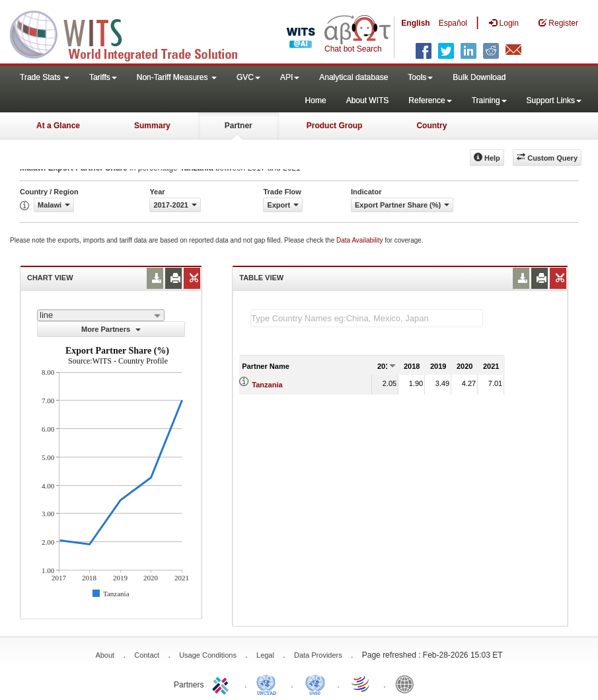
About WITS (368, 100)
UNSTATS (315, 683)
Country (431, 126)
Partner (239, 126)
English (415, 23)
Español (453, 23)
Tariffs (103, 77)
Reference (430, 100)
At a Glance (58, 126)
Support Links (554, 100)
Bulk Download (479, 77)
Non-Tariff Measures (177, 77)
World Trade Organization (361, 683)
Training (489, 100)
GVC (248, 77)
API (290, 77)
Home (316, 100)
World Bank (408, 683)
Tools (420, 77)
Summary (152, 126)
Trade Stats (45, 77)
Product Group (335, 126)
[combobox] (101, 315)
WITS (132, 33)
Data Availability (360, 240)
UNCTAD (269, 683)
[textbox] (367, 318)
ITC (223, 683)
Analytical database (354, 77)
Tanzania (267, 385)
